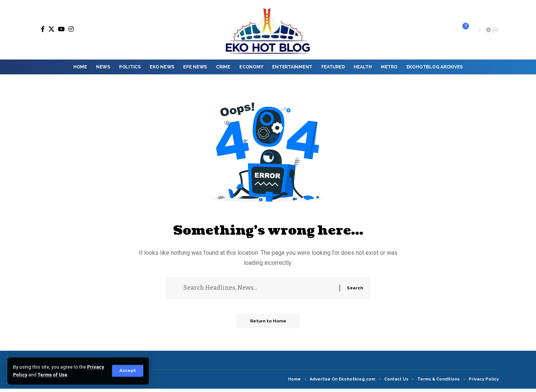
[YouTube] (61, 29)
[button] (127, 371)
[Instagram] (71, 29)
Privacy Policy (30, 375)
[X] (51, 29)
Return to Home (268, 324)
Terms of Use (72, 375)
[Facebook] (43, 29)
